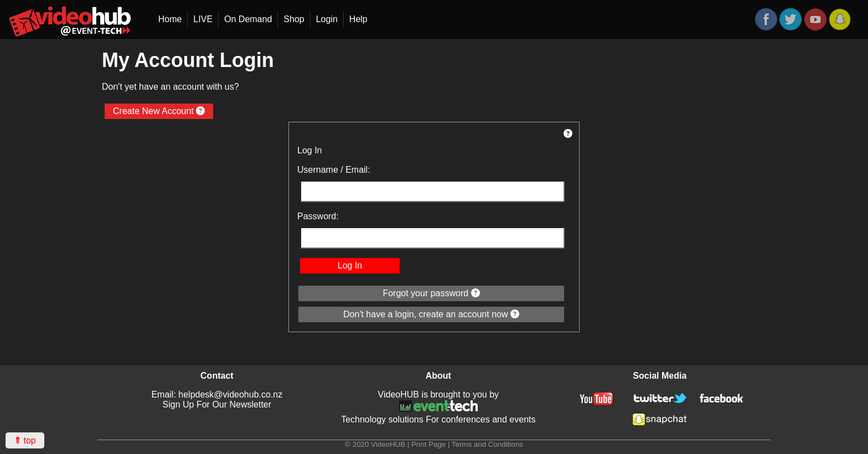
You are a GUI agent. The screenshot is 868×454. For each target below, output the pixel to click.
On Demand (248, 19)
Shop (294, 19)
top (25, 440)
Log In (350, 265)
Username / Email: (334, 170)
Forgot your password (431, 293)
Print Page (428, 444)
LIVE (203, 19)
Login (327, 19)
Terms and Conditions (487, 444)
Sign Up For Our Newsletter (217, 404)
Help (358, 19)
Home (170, 19)
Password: (318, 216)
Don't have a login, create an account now (431, 314)
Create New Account (159, 111)
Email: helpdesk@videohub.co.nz (217, 394)
